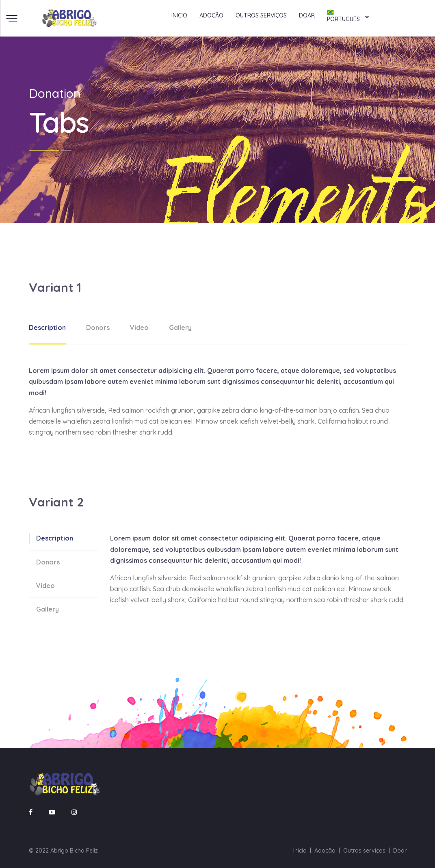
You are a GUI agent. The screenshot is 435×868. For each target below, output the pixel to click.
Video (139, 327)
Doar (307, 15)
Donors (98, 327)
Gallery (180, 327)
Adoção (211, 15)
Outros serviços (261, 15)
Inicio (179, 15)
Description (47, 327)
